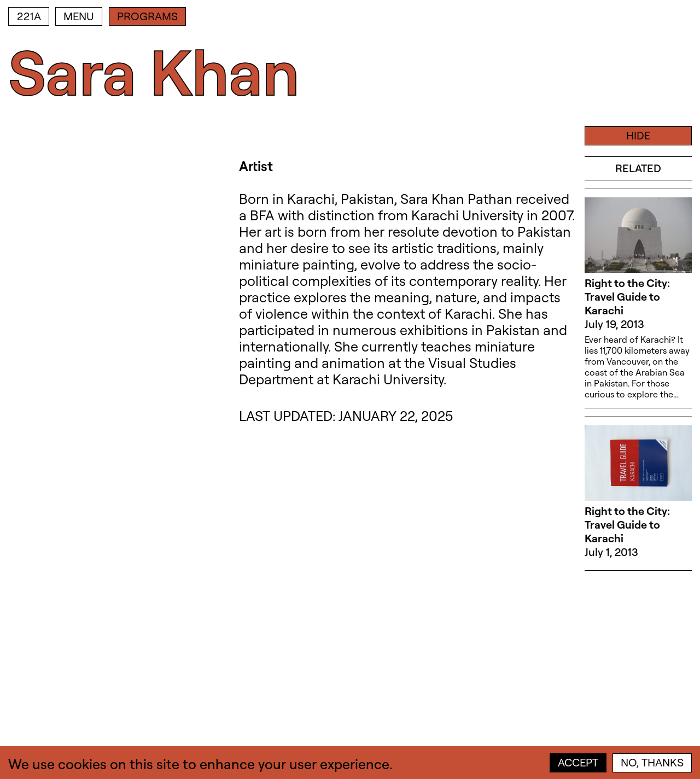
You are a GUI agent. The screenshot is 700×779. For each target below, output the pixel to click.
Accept (578, 762)
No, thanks (652, 762)
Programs (147, 16)
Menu (79, 16)
